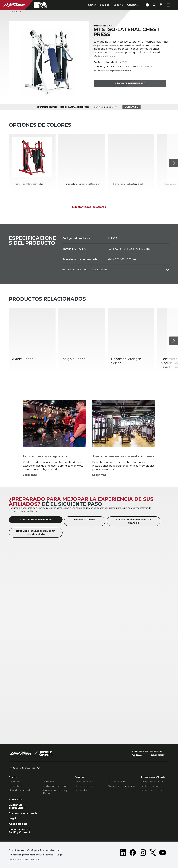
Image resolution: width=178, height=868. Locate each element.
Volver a (15, 12)
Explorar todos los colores (89, 207)
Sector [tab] (92, 5)
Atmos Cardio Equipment (122, 786)
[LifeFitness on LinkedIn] (123, 853)
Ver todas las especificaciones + (112, 71)
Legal (12, 819)
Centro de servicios (151, 786)
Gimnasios (14, 782)
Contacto (132, 5)
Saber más (30, 475)
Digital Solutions (117, 782)
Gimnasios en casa (52, 782)
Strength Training (85, 786)
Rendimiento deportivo (55, 786)
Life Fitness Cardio (84, 782)
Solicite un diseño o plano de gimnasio (134, 521)
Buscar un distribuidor (17, 806)
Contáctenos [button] (16, 850)
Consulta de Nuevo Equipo (36, 520)
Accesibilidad (18, 824)
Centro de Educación (152, 790)
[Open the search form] (154, 5)
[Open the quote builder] (161, 5)
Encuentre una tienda (23, 813)
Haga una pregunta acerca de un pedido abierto (36, 533)
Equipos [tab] (105, 5)
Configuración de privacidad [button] (44, 850)
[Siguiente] (174, 163)
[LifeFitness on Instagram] (143, 853)
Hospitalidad (16, 786)
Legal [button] (60, 855)
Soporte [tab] (118, 5)
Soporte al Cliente (85, 520)
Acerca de (15, 800)
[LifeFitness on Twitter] (153, 853)
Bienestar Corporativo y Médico (55, 792)
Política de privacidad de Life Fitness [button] (31, 855)
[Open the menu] (169, 5)
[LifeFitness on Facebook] (133, 853)
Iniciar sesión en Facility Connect (19, 831)
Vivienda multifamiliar (21, 790)
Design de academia (152, 782)
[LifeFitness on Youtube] (163, 853)
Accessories (81, 790)
